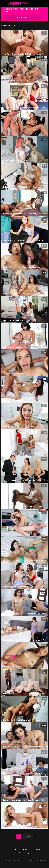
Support (13, 849)
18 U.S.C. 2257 (25, 853)
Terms (26, 849)
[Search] (46, 3)
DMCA (37, 849)
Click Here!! (23, 17)
